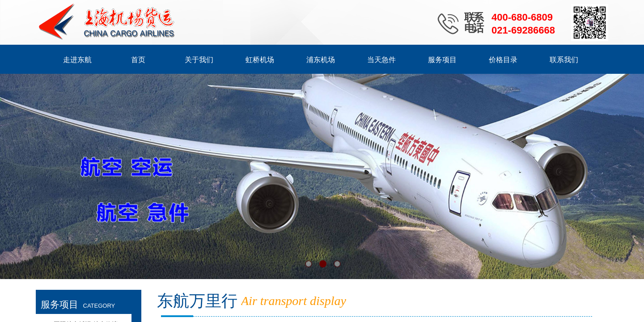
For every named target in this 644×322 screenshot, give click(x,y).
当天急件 (381, 60)
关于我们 (199, 60)
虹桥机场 (260, 60)
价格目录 (503, 60)
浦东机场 (321, 60)
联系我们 (564, 60)
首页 (138, 60)
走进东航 (77, 60)
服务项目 (442, 60)
